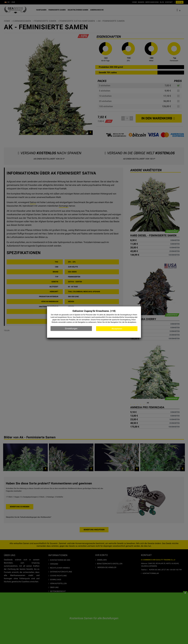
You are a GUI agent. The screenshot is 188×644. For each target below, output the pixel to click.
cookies (69, 322)
